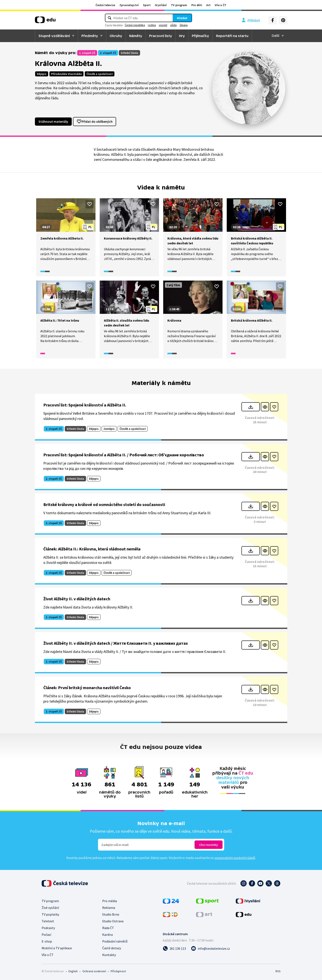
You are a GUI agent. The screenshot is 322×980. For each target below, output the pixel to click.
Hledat (182, 18)
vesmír (163, 25)
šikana (184, 25)
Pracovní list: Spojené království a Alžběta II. (85, 405)
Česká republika (135, 25)
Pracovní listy (161, 36)
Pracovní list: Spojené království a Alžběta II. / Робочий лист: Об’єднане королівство (124, 455)
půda (174, 25)
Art (208, 5)
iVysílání (161, 5)
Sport (147, 5)
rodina (152, 25)
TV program (179, 5)
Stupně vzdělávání (54, 36)
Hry (182, 36)
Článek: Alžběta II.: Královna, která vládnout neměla (92, 549)
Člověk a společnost (100, 74)
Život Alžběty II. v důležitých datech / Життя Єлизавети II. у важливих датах (116, 643)
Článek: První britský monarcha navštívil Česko (87, 688)
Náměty (136, 36)
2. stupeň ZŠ (108, 53)
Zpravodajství (129, 5)
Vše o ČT (221, 5)
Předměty (90, 36)
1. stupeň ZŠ (87, 53)
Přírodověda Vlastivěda (66, 74)
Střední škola (129, 53)
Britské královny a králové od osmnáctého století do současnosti (104, 504)
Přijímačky (200, 36)
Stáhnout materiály (53, 121)
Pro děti (197, 5)
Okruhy (116, 36)
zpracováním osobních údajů (235, 858)
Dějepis (42, 74)
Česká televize (105, 5)
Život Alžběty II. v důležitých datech (77, 599)
